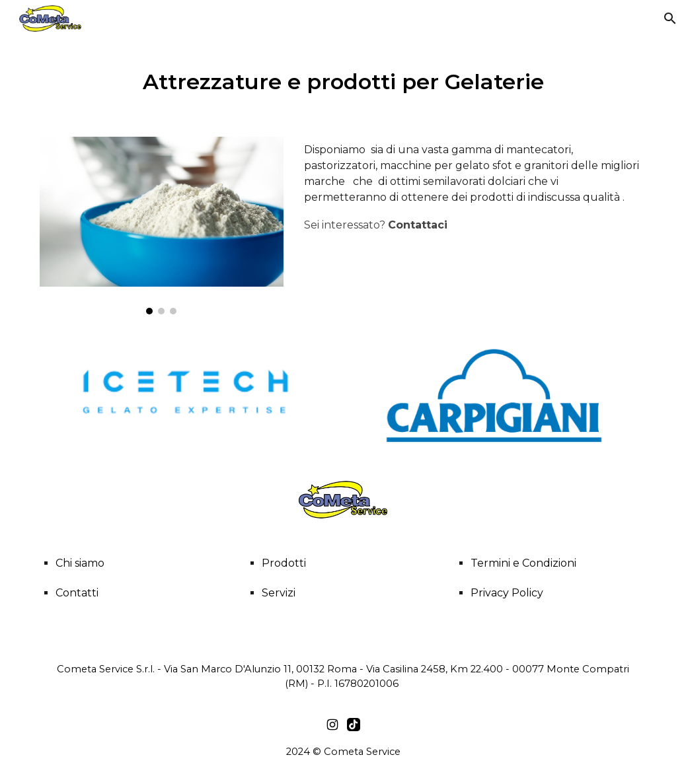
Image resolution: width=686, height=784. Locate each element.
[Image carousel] (162, 226)
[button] (670, 18)
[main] (343, 79)
